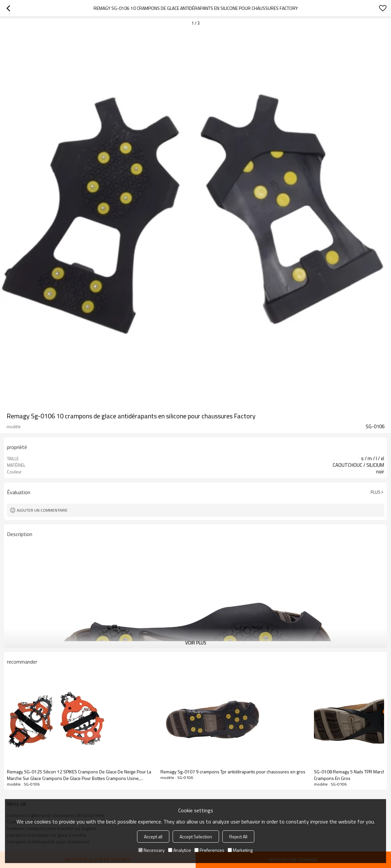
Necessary (152, 850)
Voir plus (196, 643)
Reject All (238, 837)
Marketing (240, 850)
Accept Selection (196, 837)
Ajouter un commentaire (42, 510)
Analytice (180, 850)
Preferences (209, 850)
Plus (376, 492)
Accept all (153, 837)
